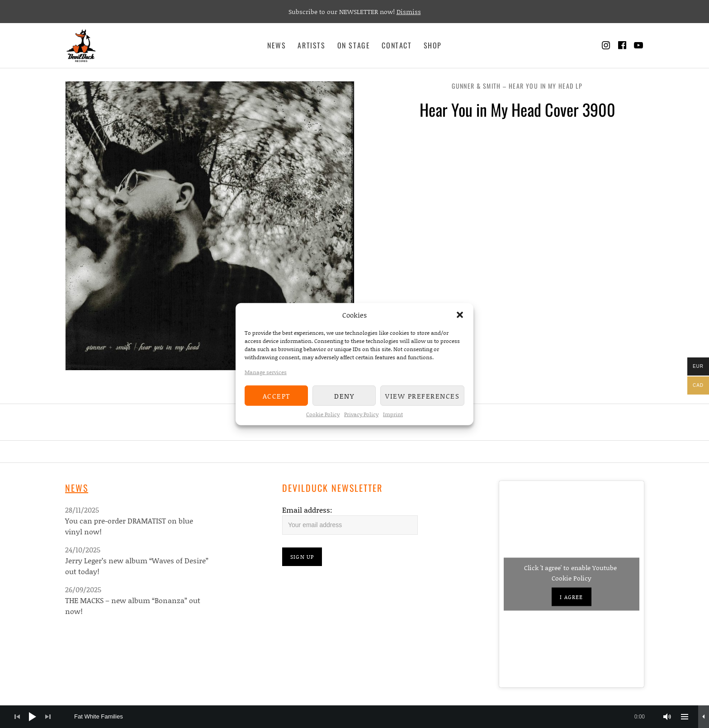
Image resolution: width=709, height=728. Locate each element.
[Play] (33, 717)
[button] (460, 315)
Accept (277, 395)
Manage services (266, 372)
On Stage (354, 45)
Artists (311, 45)
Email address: (307, 510)
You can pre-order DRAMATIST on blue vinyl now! (129, 526)
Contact (397, 45)
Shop (433, 45)
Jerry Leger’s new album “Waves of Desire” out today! (137, 566)
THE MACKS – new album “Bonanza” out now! (133, 606)
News (277, 45)
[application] (354, 717)
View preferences (422, 395)
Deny (344, 395)
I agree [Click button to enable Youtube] (571, 597)
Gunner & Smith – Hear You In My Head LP (517, 86)
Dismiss (409, 12)
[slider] (364, 717)
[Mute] (667, 717)
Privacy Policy (361, 414)
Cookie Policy (323, 414)
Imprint (393, 414)
